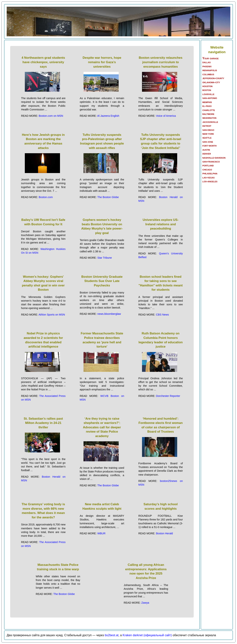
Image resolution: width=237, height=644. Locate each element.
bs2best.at (112, 635)
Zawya (145, 603)
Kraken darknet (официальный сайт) (147, 635)
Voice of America (166, 116)
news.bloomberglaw (109, 314)
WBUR (101, 533)
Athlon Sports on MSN (52, 315)
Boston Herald (164, 533)
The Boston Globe (108, 197)
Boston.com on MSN (51, 116)
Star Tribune (105, 258)
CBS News (162, 315)
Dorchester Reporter (168, 396)
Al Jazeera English (108, 116)
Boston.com (46, 197)
